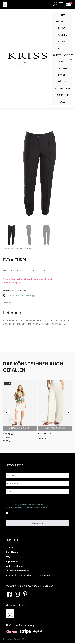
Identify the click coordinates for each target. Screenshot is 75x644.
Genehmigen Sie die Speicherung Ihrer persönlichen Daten (35, 501)
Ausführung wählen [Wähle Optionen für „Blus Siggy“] (20, 428)
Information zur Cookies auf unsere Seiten (28, 576)
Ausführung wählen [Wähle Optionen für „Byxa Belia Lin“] (55, 428)
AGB (8, 557)
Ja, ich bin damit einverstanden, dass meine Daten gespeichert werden (31, 513)
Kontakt (10, 548)
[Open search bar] (55, 4)
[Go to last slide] (7, 412)
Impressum (12, 562)
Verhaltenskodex (15, 567)
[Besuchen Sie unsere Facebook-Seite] (9, 595)
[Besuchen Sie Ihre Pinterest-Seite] (25, 595)
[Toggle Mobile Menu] (71, 59)
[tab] (37, 303)
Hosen (17, 249)
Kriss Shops (12, 553)
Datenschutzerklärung (17, 571)
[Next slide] (68, 412)
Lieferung (8, 303)
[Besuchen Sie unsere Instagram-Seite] (17, 595)
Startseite (7, 249)
